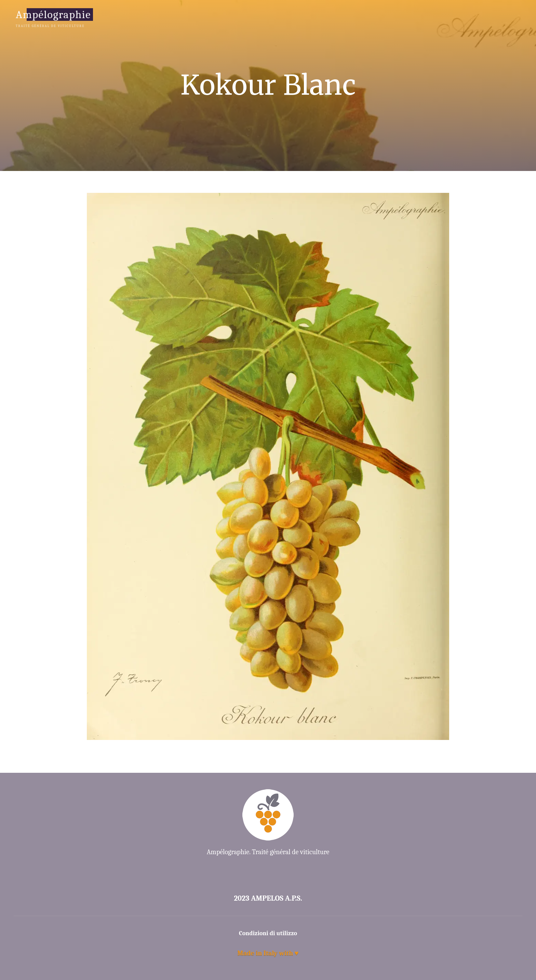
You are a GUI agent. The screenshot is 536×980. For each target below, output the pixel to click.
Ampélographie (53, 14)
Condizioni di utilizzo (268, 933)
